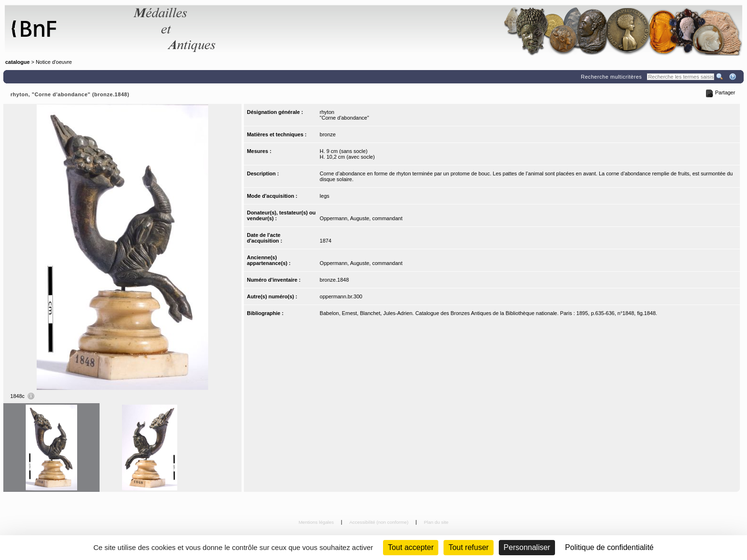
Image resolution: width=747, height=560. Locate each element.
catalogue (17, 62)
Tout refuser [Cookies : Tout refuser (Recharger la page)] (468, 547)
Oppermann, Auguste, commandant (361, 218)
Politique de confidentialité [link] (609, 547)
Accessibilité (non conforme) (379, 522)
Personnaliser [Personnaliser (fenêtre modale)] (527, 547)
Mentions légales (317, 522)
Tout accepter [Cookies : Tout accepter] (411, 547)
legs (324, 196)
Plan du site (436, 522)
